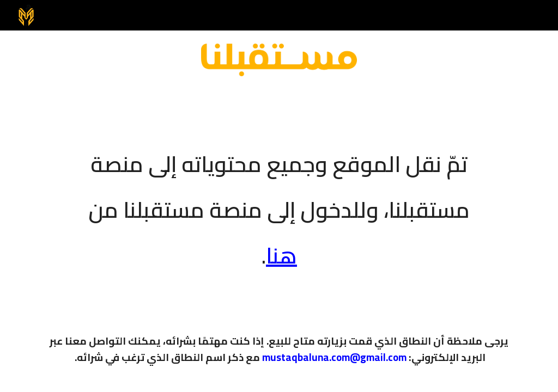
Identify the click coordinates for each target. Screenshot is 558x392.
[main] (279, 203)
